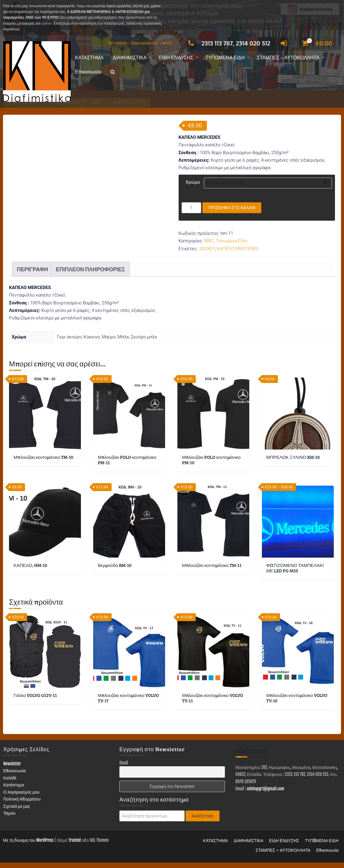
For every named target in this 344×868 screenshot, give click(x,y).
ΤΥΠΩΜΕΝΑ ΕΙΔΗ (225, 58)
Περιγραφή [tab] (32, 275)
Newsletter (12, 769)
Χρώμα (193, 182)
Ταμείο (9, 819)
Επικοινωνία (88, 72)
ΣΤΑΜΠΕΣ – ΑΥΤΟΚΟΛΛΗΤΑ (288, 58)
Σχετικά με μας (17, 812)
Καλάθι (10, 784)
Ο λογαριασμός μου (21, 798)
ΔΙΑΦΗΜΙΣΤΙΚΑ (129, 58)
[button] (113, 72)
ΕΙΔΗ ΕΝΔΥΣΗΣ (176, 58)
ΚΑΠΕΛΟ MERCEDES (238, 249)
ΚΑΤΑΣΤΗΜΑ (89, 58)
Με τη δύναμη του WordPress (28, 846)
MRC (209, 241)
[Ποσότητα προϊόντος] (191, 208)
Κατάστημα (14, 790)
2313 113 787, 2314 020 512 (227, 43)
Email (124, 768)
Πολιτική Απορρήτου (22, 805)
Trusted (75, 846)
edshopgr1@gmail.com (266, 794)
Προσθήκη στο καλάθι (232, 208)
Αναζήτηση (203, 821)
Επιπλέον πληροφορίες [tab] (90, 275)
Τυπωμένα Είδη (231, 241)
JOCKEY (207, 249)
